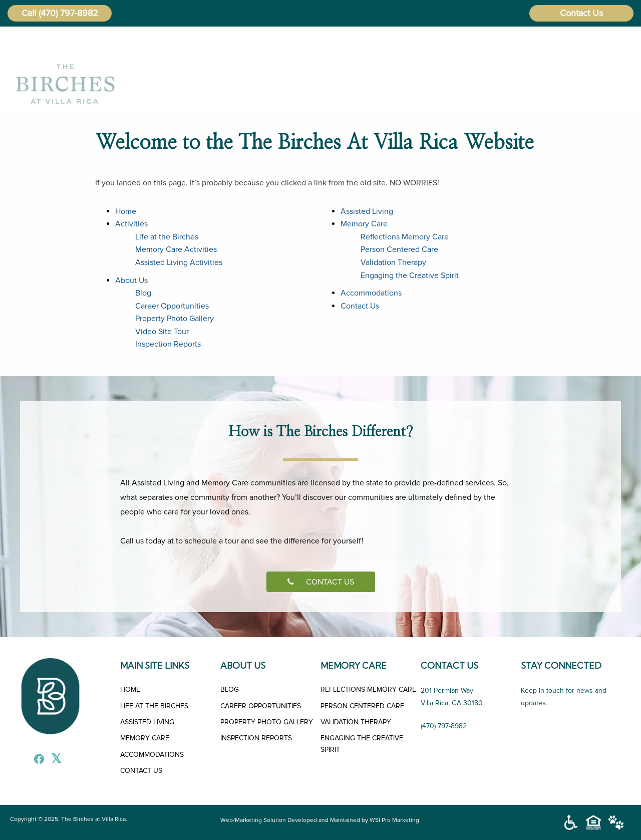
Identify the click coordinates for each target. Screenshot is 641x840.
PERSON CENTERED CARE (362, 706)
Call (29, 13)
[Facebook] (37, 760)
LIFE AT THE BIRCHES (154, 706)
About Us (300, 58)
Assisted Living (370, 58)
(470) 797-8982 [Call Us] (444, 726)
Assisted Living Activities (179, 262)
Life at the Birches (167, 237)
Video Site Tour (162, 332)
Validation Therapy (393, 262)
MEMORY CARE (145, 738)
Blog (143, 293)
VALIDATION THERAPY (356, 722)
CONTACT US (321, 582)
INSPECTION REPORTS (256, 738)
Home (188, 58)
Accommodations (528, 58)
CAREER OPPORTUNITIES (261, 706)
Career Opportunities (172, 306)
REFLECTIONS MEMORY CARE (368, 689)
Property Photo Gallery (175, 319)
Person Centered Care (399, 249)
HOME (130, 689)
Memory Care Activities (176, 249)
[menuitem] (190, 58)
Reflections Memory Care (405, 237)
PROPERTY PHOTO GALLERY (267, 722)
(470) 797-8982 (68, 13)
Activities (239, 58)
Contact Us (581, 13)
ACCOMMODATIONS (152, 755)
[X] (54, 760)
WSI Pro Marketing (394, 820)
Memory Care (443, 58)
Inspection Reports (168, 344)
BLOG (230, 689)
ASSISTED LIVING (147, 722)
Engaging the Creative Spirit (410, 275)
